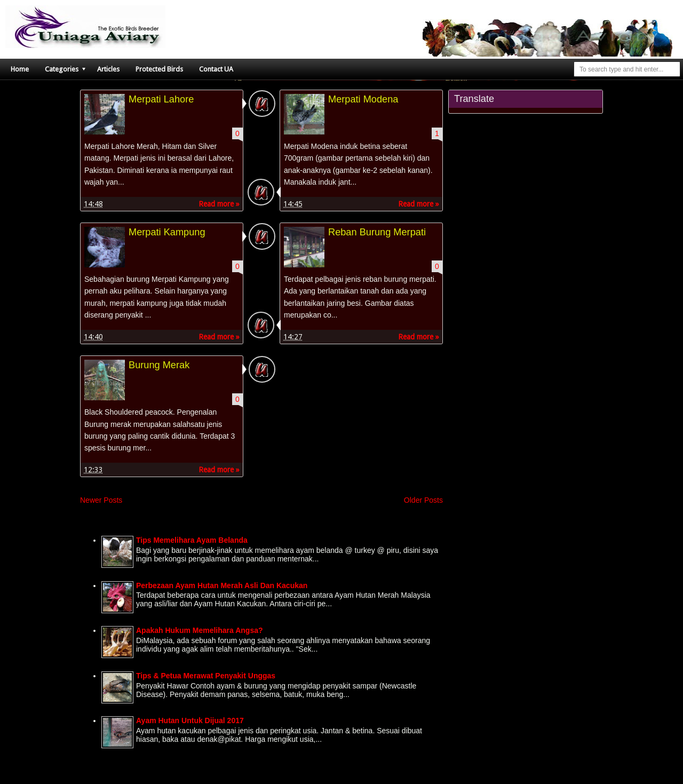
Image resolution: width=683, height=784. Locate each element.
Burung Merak (159, 365)
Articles (108, 69)
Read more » (219, 204)
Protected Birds (159, 69)
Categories (62, 69)
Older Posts (423, 500)
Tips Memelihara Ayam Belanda (192, 540)
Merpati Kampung (167, 232)
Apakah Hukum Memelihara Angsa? (200, 630)
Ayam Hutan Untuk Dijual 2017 (190, 720)
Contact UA (216, 69)
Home (20, 69)
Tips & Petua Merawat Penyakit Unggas (206, 676)
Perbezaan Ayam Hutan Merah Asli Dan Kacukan (222, 585)
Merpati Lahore (161, 99)
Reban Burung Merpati (377, 232)
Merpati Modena (363, 99)
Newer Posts (101, 500)
